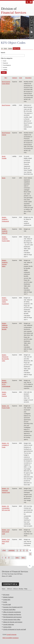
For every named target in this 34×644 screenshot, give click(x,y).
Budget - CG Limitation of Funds (5, 445)
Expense (5, 63)
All (2, 49)
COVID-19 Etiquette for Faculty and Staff (14, 629)
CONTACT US (9, 584)
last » (23, 558)
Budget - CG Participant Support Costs (6, 490)
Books (4, 178)
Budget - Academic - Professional (5, 219)
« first (4, 550)
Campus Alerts (7, 627)
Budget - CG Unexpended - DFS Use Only (6, 508)
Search (3, 53)
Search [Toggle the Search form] (27, 2)
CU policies (32, 22)
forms (32, 18)
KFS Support (32, 32)
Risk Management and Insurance (12, 617)
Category (15, 78)
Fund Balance (7, 65)
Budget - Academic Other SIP (5, 231)
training (32, 27)
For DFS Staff (7, 605)
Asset (5, 61)
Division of (9, 9)
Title (6, 78)
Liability (5, 70)
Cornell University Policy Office (12, 620)
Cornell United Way (9, 625)
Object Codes (16, 49)
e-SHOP (32, 36)
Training (10, 49)
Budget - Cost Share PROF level (6, 541)
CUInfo (5, 602)
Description (28, 78)
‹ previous (11, 550)
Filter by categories (7, 58)
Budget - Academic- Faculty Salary (6, 239)
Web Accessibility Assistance (11, 638)
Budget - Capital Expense (4, 394)
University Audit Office (9, 610)
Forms (5, 49)
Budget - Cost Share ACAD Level (6, 532)
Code (20, 78)
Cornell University (11, 635)
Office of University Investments (12, 612)
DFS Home (6, 595)
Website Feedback (8, 597)
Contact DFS (7, 600)
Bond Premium (6, 105)
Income (5, 67)
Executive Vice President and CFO (13, 607)
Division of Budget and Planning (12, 615)
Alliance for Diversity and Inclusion (13, 622)
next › (17, 558)
